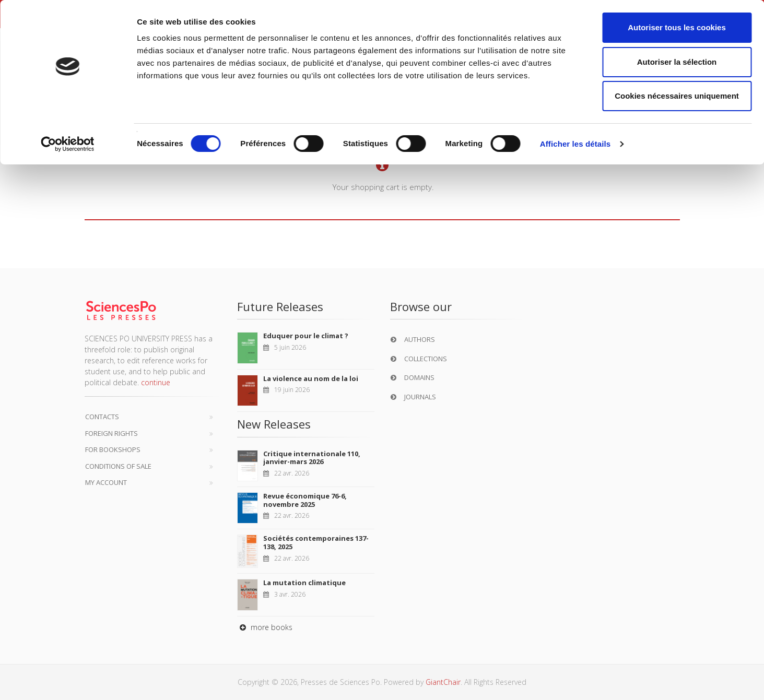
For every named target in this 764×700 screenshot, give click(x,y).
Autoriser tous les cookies (677, 27)
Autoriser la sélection (677, 62)
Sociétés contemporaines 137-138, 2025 (316, 542)
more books (265, 627)
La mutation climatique (304, 583)
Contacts (102, 417)
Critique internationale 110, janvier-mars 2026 (312, 458)
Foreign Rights (111, 433)
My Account (106, 482)
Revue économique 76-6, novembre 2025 (305, 500)
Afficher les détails (575, 144)
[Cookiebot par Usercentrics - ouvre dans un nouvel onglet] (68, 144)
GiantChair (443, 682)
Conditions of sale (118, 466)
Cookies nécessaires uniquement (677, 96)
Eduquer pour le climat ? (306, 336)
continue (156, 382)
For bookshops (113, 449)
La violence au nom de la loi (311, 378)
